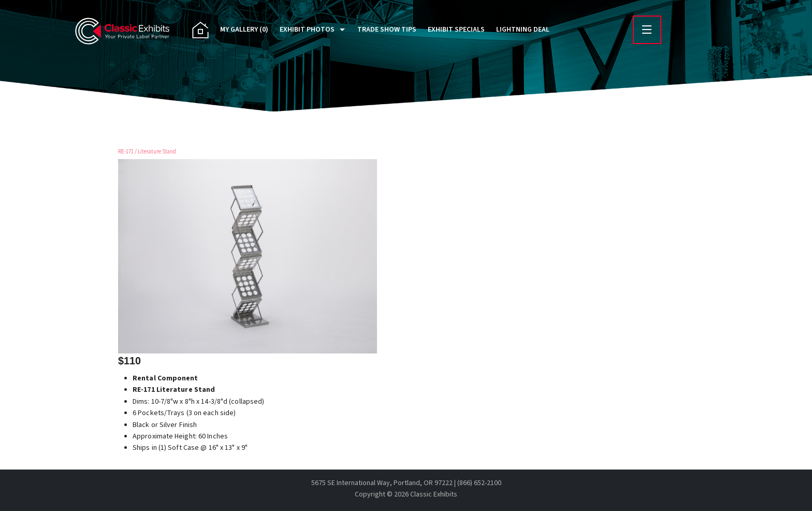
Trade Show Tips (387, 30)
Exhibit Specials (456, 30)
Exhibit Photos (307, 30)
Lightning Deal (523, 30)
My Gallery (244, 30)
